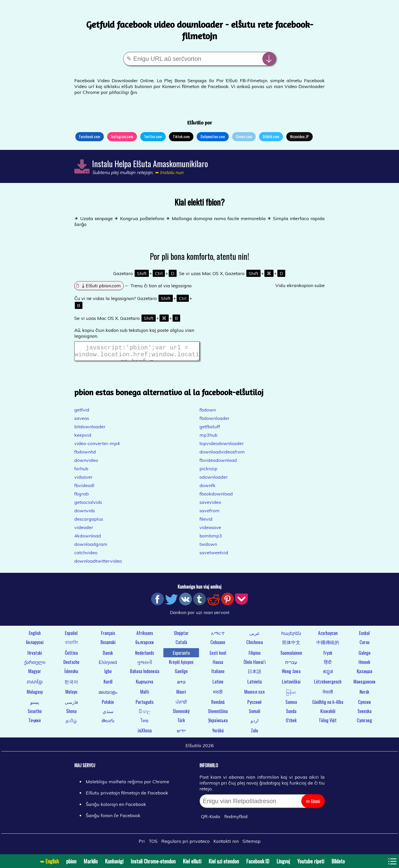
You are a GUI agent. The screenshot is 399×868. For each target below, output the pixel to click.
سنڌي (108, 714)
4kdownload (88, 539)
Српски (364, 705)
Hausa (218, 665)
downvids (85, 514)
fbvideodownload (218, 463)
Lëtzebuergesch (328, 685)
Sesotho (35, 714)
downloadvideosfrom (222, 455)
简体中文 (291, 645)
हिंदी (328, 665)
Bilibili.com (271, 136)
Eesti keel (218, 656)
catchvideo (86, 556)
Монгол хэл (254, 695)
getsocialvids (88, 505)
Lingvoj (283, 861)
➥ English (49, 861)
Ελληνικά (108, 665)
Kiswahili (328, 714)
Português (145, 705)
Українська (218, 723)
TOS (153, 844)
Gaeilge (181, 674)
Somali (255, 714)
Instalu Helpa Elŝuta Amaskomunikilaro (150, 163)
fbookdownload (216, 497)
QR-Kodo (211, 820)
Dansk (108, 656)
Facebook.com (90, 136)
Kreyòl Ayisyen (181, 665)
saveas (82, 421)
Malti (145, 695)
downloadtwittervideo (98, 564)
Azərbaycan (328, 636)
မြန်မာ (291, 695)
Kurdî (108, 685)
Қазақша (365, 674)
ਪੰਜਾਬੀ (181, 705)
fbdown (208, 413)
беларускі (35, 645)
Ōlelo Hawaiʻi (255, 665)
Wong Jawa (291, 674)
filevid (206, 522)
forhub (81, 472)
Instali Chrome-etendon (153, 861)
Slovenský (181, 714)
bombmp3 (211, 539)
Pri (142, 844)
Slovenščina (218, 714)
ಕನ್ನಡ (328, 674)
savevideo (210, 505)
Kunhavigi (114, 861)
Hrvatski (35, 656)
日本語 (254, 674)
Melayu (71, 695)
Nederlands (145, 656)
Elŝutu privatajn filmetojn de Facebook (127, 796)
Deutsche (71, 665)
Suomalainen (291, 656)
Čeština (71, 656)
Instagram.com (122, 136)
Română (218, 705)
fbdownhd (85, 455)
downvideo (86, 463)
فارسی (71, 705)
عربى (255, 636)
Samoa (291, 705)
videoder (84, 530)
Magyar (35, 674)
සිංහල (145, 714)
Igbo (108, 674)
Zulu (254, 733)
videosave (210, 530)
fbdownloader (215, 421)
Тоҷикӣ (35, 723)
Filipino (255, 656)
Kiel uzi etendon (224, 861)
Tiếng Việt (328, 723)
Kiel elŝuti (192, 861)
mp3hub (209, 438)
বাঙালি (71, 645)
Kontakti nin (226, 844)
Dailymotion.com (213, 136)
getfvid (82, 413)
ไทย (145, 723)
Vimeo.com (244, 136)
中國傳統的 (328, 645)
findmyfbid (236, 820)
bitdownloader (90, 430)
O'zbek (291, 723)
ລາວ (181, 685)
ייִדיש (181, 733)
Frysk (328, 656)
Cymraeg (364, 723)
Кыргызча (145, 685)
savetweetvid (214, 556)
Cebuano (218, 645)
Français (108, 636)
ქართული (35, 665)
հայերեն (291, 636)
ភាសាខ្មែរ (35, 685)
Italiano (218, 674)
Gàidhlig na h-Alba (328, 705)
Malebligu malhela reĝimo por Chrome (127, 785)
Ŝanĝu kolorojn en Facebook (116, 807)
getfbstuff (210, 430)
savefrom (210, 514)
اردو (255, 723)
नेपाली (328, 695)
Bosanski (108, 645)
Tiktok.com (181, 136)
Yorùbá (218, 733)
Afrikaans (145, 636)
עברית (291, 665)
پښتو (35, 705)
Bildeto (338, 861)
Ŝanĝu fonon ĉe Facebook (113, 819)
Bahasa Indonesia (145, 674)
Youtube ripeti (311, 861)
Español (71, 636)
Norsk (364, 695)
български (145, 645)
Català (181, 645)
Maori (181, 695)
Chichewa (255, 645)
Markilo (91, 861)
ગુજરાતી (145, 665)
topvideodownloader (222, 446)
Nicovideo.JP (300, 136)
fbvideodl (84, 488)
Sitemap (252, 844)
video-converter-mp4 (97, 446)
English (35, 636)
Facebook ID (258, 861)
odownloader (214, 480)
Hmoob (364, 665)
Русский (254, 705)
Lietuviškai (291, 685)
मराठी (218, 695)
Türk (181, 723)
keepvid (83, 438)
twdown (208, 547)
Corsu (365, 645)
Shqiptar (181, 636)
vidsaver (83, 480)
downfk (208, 488)
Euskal (364, 636)
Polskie (108, 705)
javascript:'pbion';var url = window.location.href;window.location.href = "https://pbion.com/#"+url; (137, 353)
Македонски (364, 685)
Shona (71, 714)
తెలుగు (108, 723)
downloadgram (91, 547)
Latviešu (255, 685)
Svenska (365, 714)
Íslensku (71, 674)
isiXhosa (145, 733)
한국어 (71, 685)
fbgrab (82, 497)
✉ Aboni (313, 804)
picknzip (208, 472)
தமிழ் (71, 723)
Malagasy (35, 695)
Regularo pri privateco (186, 844)
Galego (365, 656)
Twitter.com (153, 136)
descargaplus (89, 522)
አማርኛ (218, 636)
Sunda (291, 714)
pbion (71, 861)
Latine (218, 685)
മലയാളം (108, 695)
